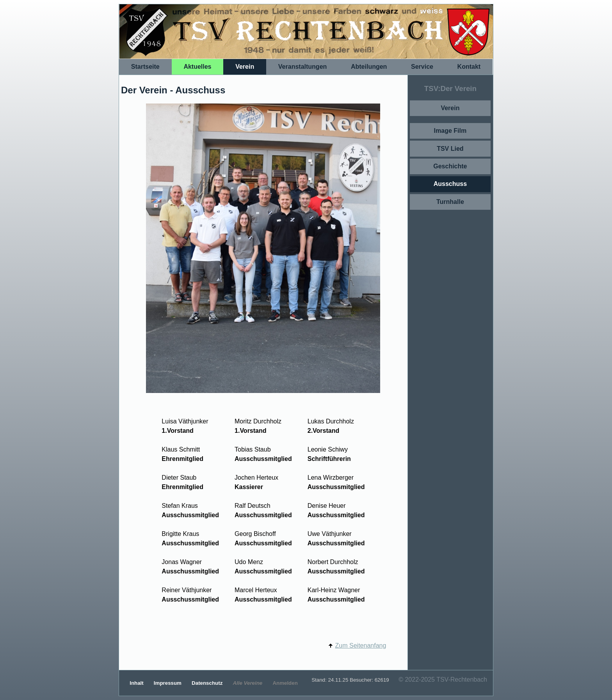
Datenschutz (208, 683)
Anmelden (285, 683)
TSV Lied (450, 149)
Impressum (168, 683)
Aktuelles (197, 67)
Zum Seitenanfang (361, 646)
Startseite (145, 67)
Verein (245, 67)
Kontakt (469, 67)
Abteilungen (369, 67)
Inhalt (137, 683)
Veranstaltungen (302, 67)
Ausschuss (450, 184)
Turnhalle (450, 202)
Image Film (450, 131)
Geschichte (450, 166)
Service (422, 67)
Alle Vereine (248, 683)
